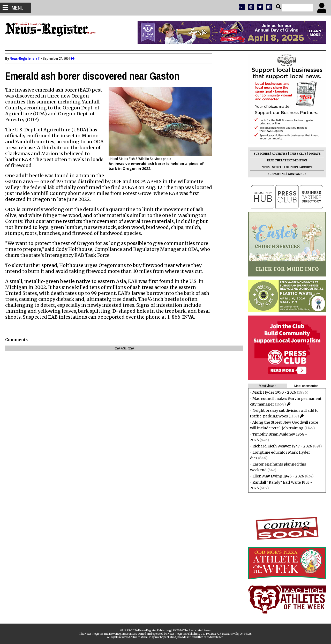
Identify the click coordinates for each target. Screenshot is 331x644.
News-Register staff (27, 58)
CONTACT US (295, 174)
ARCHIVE (304, 167)
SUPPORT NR (274, 174)
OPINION (289, 167)
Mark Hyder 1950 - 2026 (272, 392)
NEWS (263, 167)
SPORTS (275, 167)
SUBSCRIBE (259, 154)
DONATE (312, 154)
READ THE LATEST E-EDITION (284, 160)
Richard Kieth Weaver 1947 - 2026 (280, 446)
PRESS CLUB (295, 154)
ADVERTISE (277, 154)
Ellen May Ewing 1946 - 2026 (276, 476)
